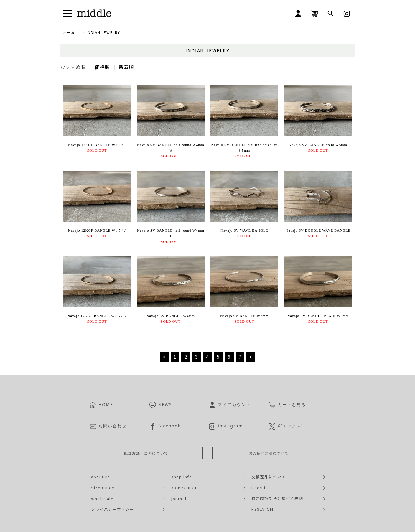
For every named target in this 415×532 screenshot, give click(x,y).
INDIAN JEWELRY (103, 32)
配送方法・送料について (146, 453)
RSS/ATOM (262, 509)
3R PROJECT (184, 488)
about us (101, 477)
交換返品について (269, 477)
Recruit (259, 488)
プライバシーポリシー (113, 509)
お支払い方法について (269, 453)
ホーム (69, 32)
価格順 (102, 67)
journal (179, 499)
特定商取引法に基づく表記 (277, 499)
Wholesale (102, 499)
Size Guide (103, 488)
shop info (182, 477)
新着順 (127, 67)
